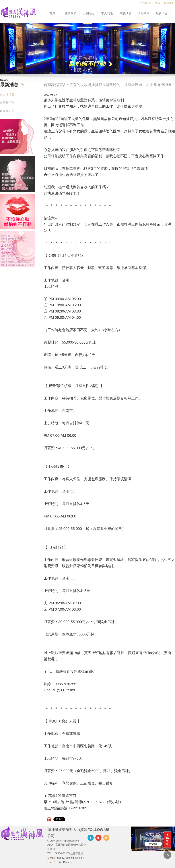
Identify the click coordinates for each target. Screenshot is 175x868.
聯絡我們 (169, 3)
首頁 (52, 13)
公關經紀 (89, 13)
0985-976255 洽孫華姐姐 (69, 853)
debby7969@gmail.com (71, 858)
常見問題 (107, 13)
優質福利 (143, 13)
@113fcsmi (65, 862)
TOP (167, 855)
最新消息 (162, 13)
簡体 (157, 3)
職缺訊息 (125, 13)
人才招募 (9, 95)
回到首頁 (146, 3)
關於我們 (71, 13)
